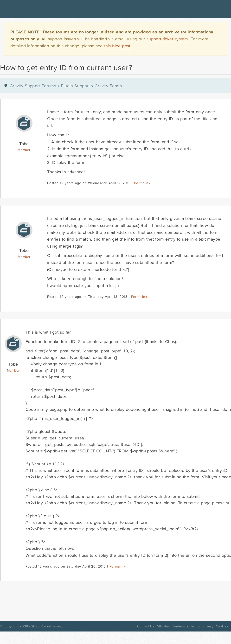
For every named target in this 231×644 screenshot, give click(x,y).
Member (24, 150)
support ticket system (167, 39)
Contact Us (146, 626)
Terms (195, 626)
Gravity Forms (108, 86)
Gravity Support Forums (33, 86)
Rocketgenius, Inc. (55, 626)
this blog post (117, 46)
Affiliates (163, 626)
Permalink (142, 183)
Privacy (208, 626)
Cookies (222, 626)
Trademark (180, 626)
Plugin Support (75, 86)
